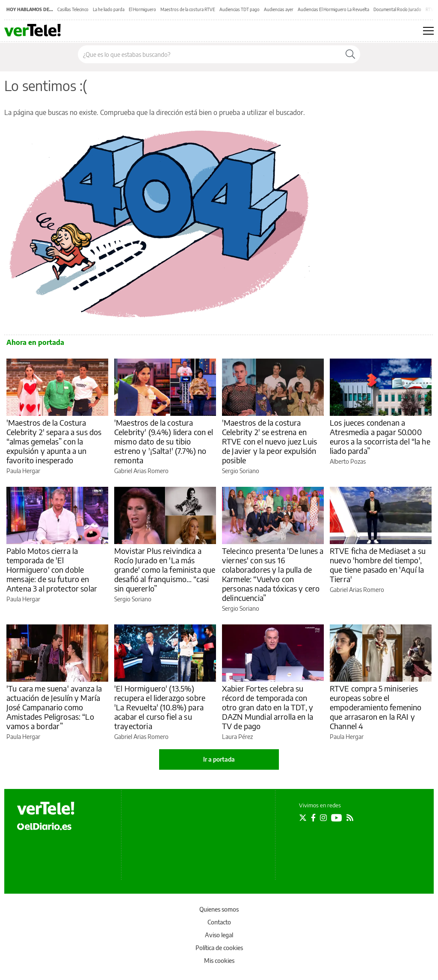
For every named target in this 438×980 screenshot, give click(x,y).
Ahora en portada (35, 342)
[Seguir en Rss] (350, 818)
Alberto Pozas (348, 461)
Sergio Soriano (241, 471)
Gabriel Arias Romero (141, 471)
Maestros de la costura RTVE (188, 9)
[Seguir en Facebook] (313, 818)
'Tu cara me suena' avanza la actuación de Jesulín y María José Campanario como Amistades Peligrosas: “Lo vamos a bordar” (54, 707)
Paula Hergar (23, 471)
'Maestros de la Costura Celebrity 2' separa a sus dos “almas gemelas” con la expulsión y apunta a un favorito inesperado (54, 441)
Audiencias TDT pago (240, 9)
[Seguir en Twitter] (303, 818)
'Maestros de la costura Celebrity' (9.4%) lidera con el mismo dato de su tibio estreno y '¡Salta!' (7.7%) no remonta (164, 441)
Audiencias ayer (279, 9)
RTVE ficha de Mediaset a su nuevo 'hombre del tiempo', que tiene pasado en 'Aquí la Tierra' (378, 565)
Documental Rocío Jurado (397, 9)
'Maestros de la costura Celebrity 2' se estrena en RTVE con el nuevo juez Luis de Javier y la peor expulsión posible (269, 441)
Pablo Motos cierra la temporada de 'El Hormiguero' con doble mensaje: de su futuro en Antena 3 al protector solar (52, 569)
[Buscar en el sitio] (209, 54)
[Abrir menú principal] (428, 31)
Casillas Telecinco (73, 9)
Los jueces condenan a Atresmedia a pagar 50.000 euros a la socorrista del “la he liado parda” (380, 437)
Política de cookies (219, 948)
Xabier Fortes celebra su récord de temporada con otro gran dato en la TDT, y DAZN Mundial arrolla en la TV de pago (268, 707)
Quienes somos (219, 909)
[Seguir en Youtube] (337, 818)
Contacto (219, 922)
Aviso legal (219, 935)
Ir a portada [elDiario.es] (219, 759)
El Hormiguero (142, 9)
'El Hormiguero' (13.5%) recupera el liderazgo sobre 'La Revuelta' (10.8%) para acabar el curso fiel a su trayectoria (160, 707)
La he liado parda (109, 9)
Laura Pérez (237, 737)
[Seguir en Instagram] (323, 818)
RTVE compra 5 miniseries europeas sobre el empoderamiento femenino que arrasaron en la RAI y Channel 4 (376, 707)
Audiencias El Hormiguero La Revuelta (333, 9)
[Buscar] (350, 54)
